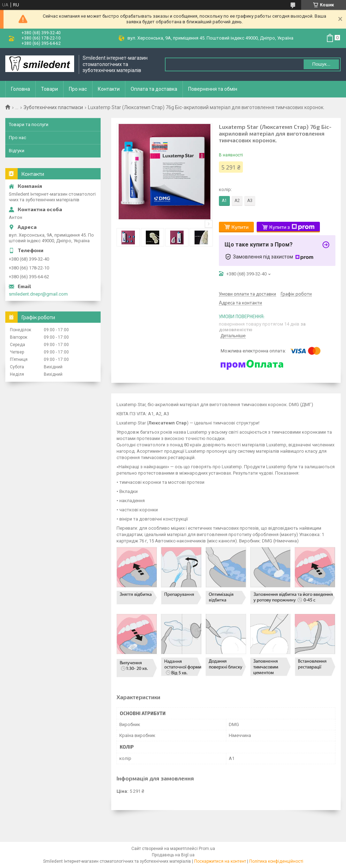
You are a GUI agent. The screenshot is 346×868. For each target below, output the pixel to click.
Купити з (292, 227)
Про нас (78, 89)
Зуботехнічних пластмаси (53, 107)
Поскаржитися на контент (220, 861)
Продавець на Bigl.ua (173, 855)
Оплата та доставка (154, 89)
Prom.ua (207, 849)
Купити (240, 227)
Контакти (109, 89)
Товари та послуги (29, 124)
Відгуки (17, 151)
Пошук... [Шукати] (321, 64)
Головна (20, 89)
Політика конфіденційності (276, 861)
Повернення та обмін (213, 89)
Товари (49, 89)
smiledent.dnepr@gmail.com (38, 294)
